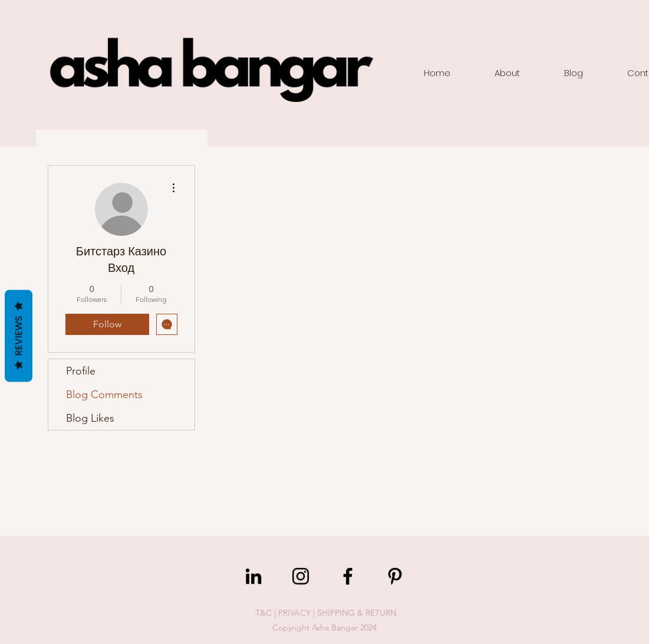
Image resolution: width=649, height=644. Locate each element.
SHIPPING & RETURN (357, 613)
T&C (263, 613)
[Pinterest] (395, 576)
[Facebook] (348, 576)
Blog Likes (90, 418)
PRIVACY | (298, 613)
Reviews (19, 336)
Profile (81, 371)
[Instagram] (301, 576)
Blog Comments (104, 395)
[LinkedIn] (253, 576)
